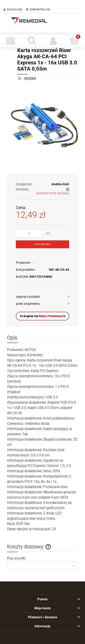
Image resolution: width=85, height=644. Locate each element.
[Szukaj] (32, 40)
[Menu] (11, 41)
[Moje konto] (53, 41)
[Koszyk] (75, 40)
